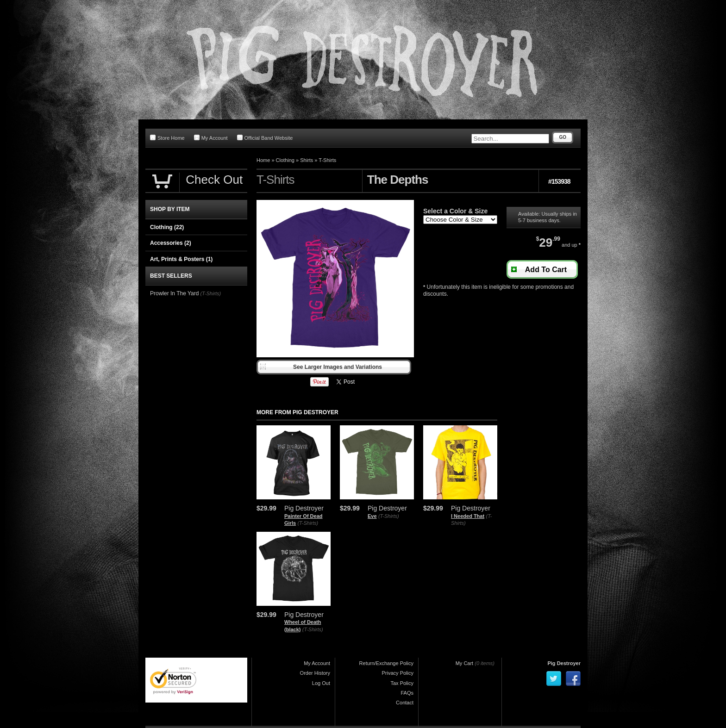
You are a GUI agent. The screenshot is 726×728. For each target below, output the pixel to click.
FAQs (407, 693)
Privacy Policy (398, 673)
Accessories (171, 243)
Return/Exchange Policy (386, 663)
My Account (211, 138)
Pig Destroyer (564, 663)
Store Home (167, 138)
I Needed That (468, 516)
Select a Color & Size (455, 211)
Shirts (307, 160)
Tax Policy (402, 683)
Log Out (321, 683)
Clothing (285, 160)
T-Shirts (327, 160)
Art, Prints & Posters (181, 259)
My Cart (465, 663)
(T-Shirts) (308, 523)
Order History (315, 673)
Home (263, 160)
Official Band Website (265, 138)
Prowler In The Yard (174, 293)
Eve (372, 516)
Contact (405, 703)
